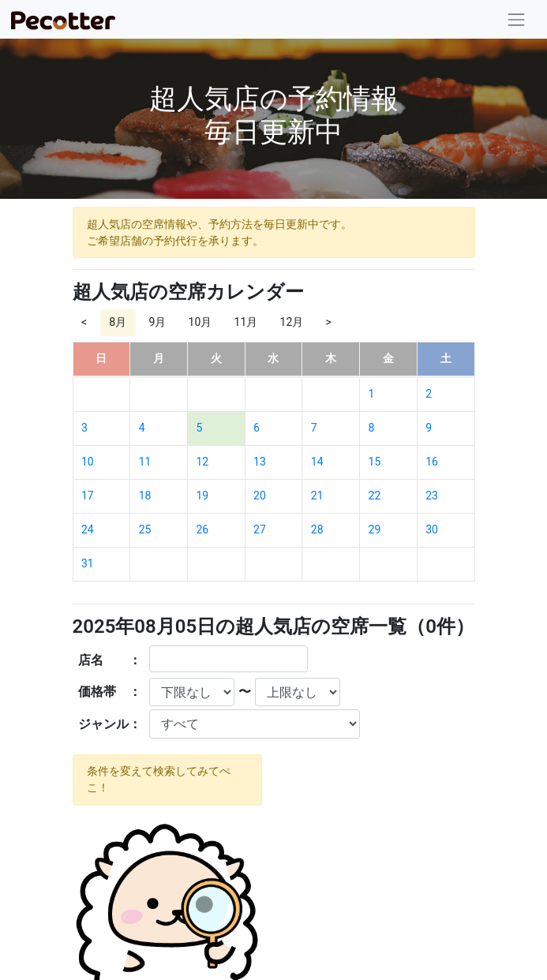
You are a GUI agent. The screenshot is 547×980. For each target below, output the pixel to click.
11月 (246, 322)
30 (432, 529)
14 (317, 462)
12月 (292, 322)
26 (202, 529)
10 (88, 462)
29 (375, 529)
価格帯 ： (110, 692)
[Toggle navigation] (517, 19)
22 (375, 496)
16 (432, 462)
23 (432, 496)
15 (375, 462)
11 (145, 462)
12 (202, 462)
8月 (118, 322)
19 (202, 496)
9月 (157, 322)
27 (260, 529)
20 (260, 496)
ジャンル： (110, 724)
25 (145, 529)
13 (260, 462)
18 (145, 496)
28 (317, 529)
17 (88, 496)
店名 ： (110, 660)
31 (88, 563)
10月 (200, 322)
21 (317, 496)
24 (88, 529)
